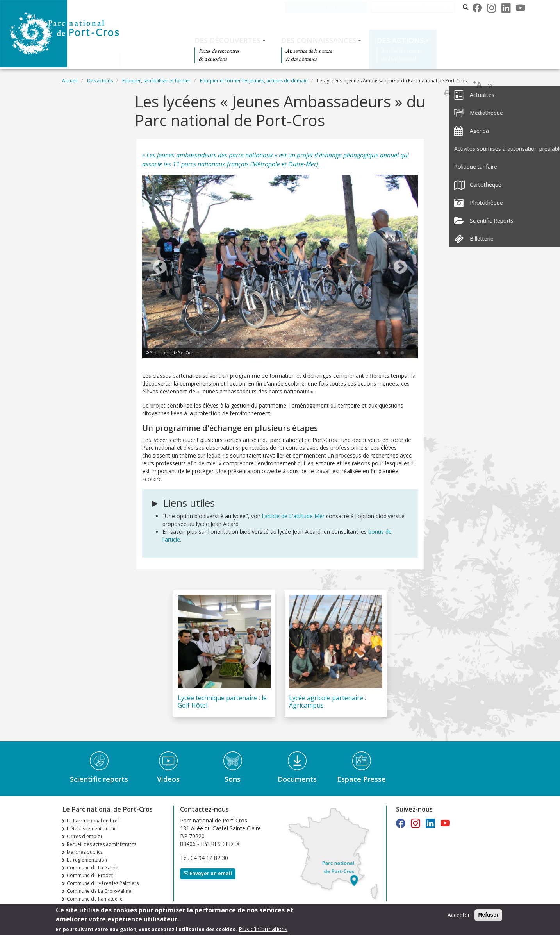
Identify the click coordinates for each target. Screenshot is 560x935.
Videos (168, 779)
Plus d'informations (263, 929)
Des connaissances (319, 40)
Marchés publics (85, 852)
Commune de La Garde (93, 868)
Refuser (488, 915)
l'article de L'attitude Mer (294, 516)
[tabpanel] (280, 268)
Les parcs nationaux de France (418, 7)
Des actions (400, 40)
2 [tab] (387, 353)
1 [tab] (379, 353)
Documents (297, 779)
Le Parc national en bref (93, 821)
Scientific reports (99, 779)
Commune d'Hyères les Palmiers (103, 883)
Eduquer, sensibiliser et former (156, 81)
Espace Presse (361, 779)
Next (400, 268)
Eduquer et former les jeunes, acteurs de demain (254, 81)
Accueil (70, 81)
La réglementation (87, 860)
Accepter (459, 915)
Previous (160, 268)
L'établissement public (92, 829)
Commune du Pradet (90, 875)
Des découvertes (227, 40)
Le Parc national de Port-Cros (331, 7)
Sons (233, 779)
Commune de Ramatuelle (95, 899)
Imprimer (447, 93)
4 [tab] (402, 353)
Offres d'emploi (84, 836)
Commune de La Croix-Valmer (100, 891)
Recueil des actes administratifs (102, 844)
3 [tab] (394, 353)
